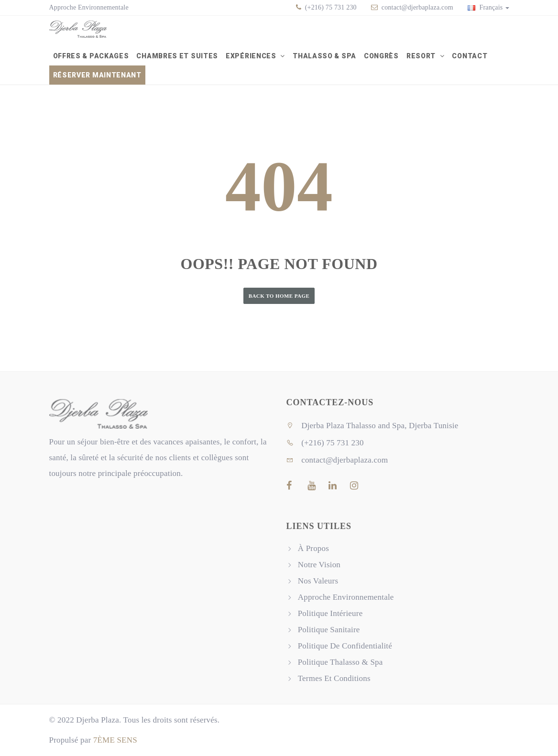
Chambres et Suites (177, 56)
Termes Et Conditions (334, 678)
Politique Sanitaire (329, 630)
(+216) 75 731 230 (330, 7)
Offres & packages (91, 56)
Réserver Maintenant (97, 75)
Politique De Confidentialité (345, 646)
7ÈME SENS (115, 740)
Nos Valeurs (318, 581)
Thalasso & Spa (324, 56)
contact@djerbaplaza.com (417, 7)
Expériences (252, 56)
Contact (470, 56)
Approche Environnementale (89, 7)
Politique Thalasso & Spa (340, 662)
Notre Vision (319, 565)
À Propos (313, 548)
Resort (422, 56)
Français (488, 7)
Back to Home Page (279, 296)
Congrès (381, 56)
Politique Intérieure (330, 613)
